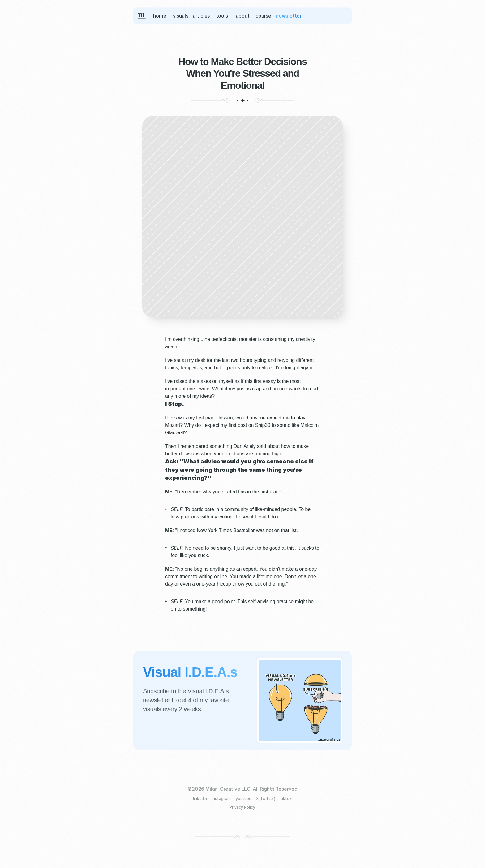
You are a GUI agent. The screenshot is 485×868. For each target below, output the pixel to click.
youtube (243, 799)
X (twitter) (266, 799)
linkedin (200, 799)
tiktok (286, 799)
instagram (221, 799)
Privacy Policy (242, 807)
